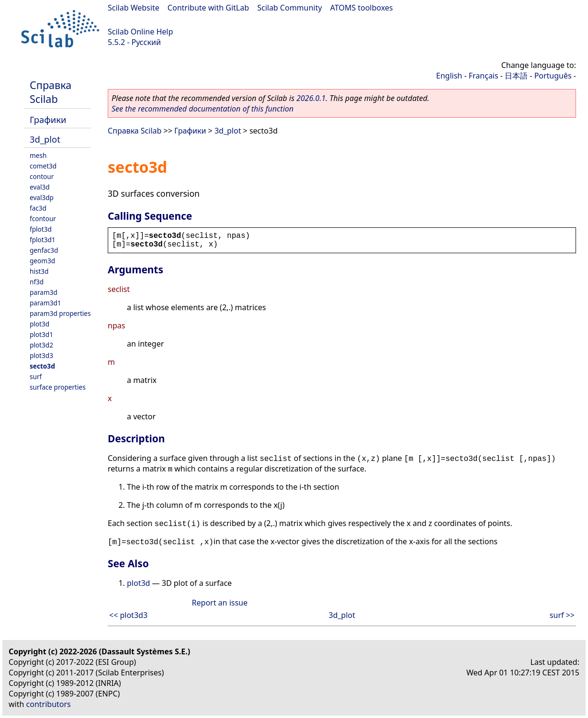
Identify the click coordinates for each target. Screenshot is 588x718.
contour (42, 176)
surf (36, 376)
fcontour (43, 219)
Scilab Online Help (140, 32)
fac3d (38, 208)
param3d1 (45, 303)
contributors (49, 704)
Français (484, 76)
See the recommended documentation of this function (203, 109)
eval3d (40, 187)
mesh (38, 155)
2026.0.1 (311, 98)
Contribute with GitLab (208, 8)
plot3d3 (41, 355)
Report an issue (220, 603)
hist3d (39, 271)
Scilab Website (134, 8)
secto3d (42, 366)
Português (553, 76)
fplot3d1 (43, 240)
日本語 (516, 76)
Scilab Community (289, 8)
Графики (48, 119)
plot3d (40, 324)
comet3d (43, 166)
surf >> (562, 615)
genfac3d (44, 250)
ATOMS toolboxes (362, 8)
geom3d (42, 261)
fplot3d (41, 229)
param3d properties (60, 313)
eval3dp (42, 197)
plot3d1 (41, 334)
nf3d (37, 282)
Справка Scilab (51, 92)
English (449, 76)
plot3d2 (41, 345)
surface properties (58, 387)
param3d (44, 292)
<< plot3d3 (128, 615)
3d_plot (45, 139)
